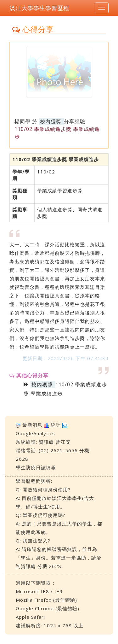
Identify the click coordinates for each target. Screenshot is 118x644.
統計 (56, 425)
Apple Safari (30, 617)
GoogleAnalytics (35, 433)
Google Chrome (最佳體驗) (48, 608)
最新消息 (32, 425)
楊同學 (22, 121)
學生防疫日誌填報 (36, 467)
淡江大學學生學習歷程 (39, 8)
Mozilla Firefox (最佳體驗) (46, 600)
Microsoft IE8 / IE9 (39, 591)
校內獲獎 (51, 121)
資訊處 (46, 442)
